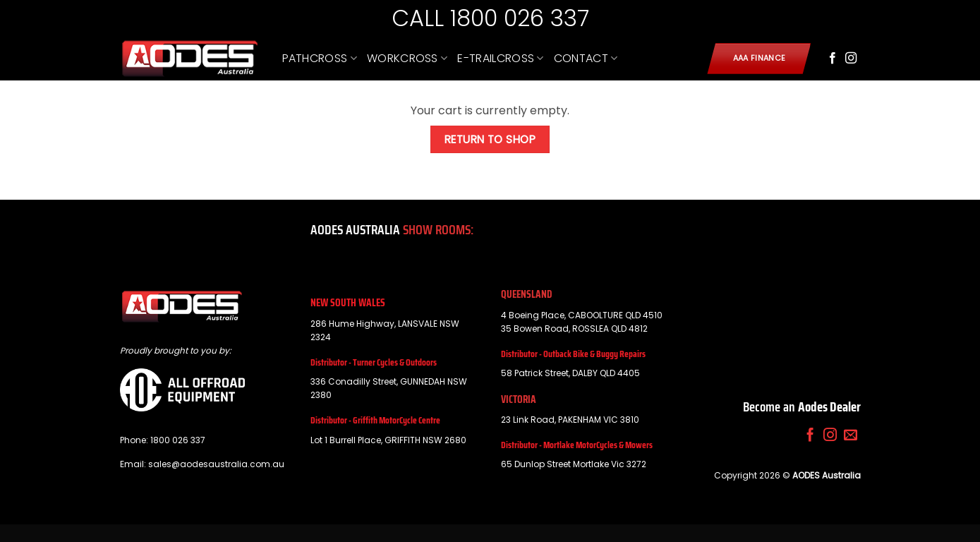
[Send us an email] (851, 436)
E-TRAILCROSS (500, 58)
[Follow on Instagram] (851, 59)
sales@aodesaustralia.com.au (216, 464)
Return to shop (490, 139)
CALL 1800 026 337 (490, 18)
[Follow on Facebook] (833, 59)
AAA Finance (760, 58)
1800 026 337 (178, 440)
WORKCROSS (407, 58)
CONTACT (586, 58)
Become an (802, 406)
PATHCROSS (320, 58)
